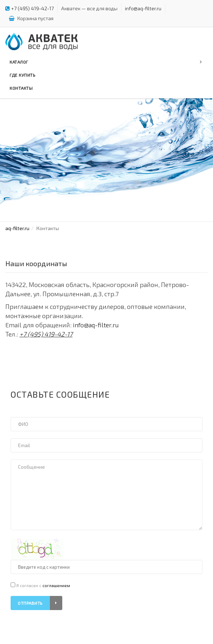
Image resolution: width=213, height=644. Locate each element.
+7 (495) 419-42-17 (33, 8)
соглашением (56, 585)
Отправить (40, 603)
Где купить (22, 75)
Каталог (106, 62)
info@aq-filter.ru (143, 8)
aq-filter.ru (17, 228)
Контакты (21, 88)
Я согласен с (40, 585)
